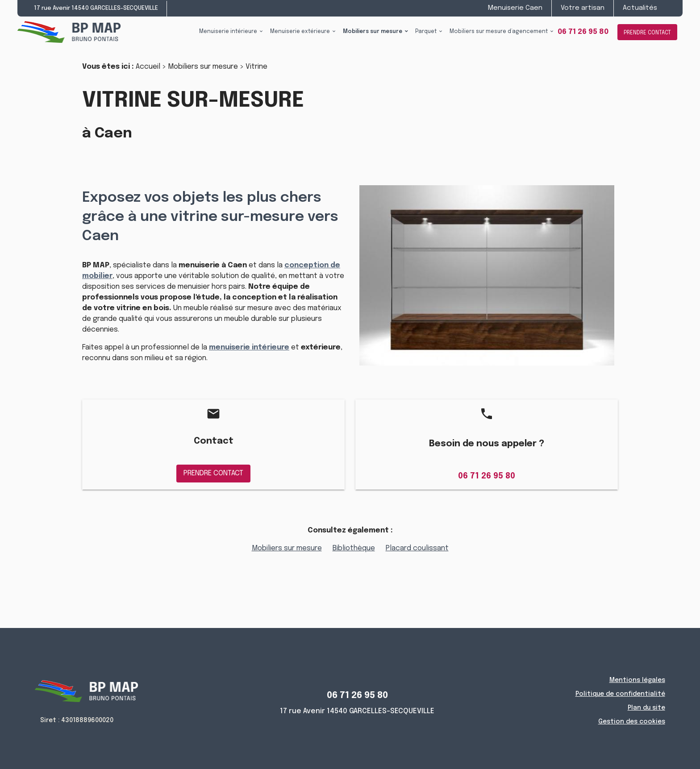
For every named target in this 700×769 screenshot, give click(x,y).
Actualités (640, 8)
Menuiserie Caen (515, 8)
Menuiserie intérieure (228, 32)
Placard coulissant (417, 548)
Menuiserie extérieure (300, 32)
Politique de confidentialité (620, 694)
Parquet (426, 32)
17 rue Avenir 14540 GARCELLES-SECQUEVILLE (96, 8)
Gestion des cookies (632, 722)
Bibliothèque (354, 548)
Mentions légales (637, 680)
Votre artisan (583, 8)
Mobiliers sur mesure (373, 32)
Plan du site (646, 708)
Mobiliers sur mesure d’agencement (499, 32)
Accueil (148, 67)
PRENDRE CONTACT (647, 33)
